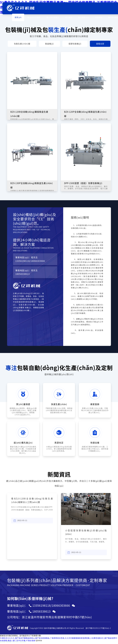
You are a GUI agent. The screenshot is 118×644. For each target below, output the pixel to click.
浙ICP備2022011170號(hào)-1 (98, 628)
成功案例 (69, 17)
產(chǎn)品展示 (53, 17)
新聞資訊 (99, 17)
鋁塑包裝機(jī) (75, 44)
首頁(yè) (18, 17)
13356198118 (23, 261)
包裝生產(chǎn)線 (22, 44)
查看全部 (100, 44)
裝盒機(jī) (49, 44)
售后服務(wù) (84, 17)
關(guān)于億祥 (34, 17)
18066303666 (38, 261)
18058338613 (23, 274)
